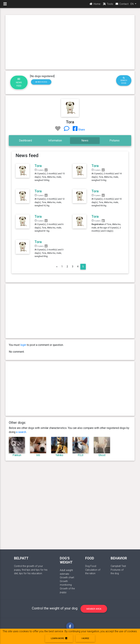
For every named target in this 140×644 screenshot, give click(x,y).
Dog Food (91, 566)
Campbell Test (118, 566)
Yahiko (59, 455)
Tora (38, 166)
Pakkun (17, 455)
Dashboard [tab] (25, 140)
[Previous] (57, 267)
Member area (94, 609)
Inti (38, 455)
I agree (85, 638)
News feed (19, 83)
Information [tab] (55, 140)
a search (21, 432)
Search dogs (124, 81)
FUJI (81, 455)
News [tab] (85, 140)
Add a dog (41, 82)
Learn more (59, 638)
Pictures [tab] (114, 140)
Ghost (102, 455)
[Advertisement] (70, 42)
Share (79, 130)
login (23, 345)
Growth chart (67, 578)
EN (132, 5)
